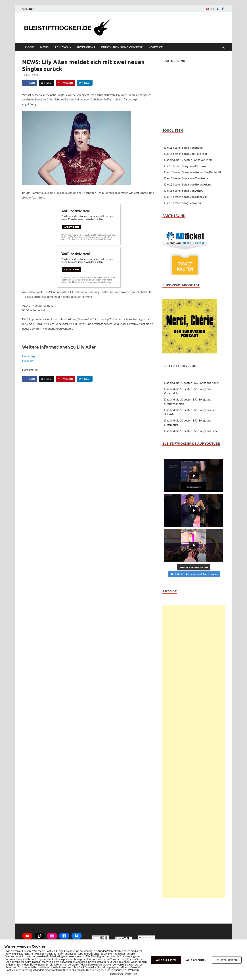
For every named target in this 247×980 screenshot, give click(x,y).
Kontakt (156, 47)
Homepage (29, 356)
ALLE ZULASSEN (166, 960)
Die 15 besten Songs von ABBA (184, 190)
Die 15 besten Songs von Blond (183, 147)
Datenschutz (117, 974)
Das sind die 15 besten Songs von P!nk (188, 160)
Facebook (28, 360)
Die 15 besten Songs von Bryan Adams (188, 184)
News (44, 47)
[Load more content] (194, 567)
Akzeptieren (71, 227)
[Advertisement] (194, 752)
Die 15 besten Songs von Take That (186, 154)
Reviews (61, 47)
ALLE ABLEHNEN (196, 960)
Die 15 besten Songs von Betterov (185, 166)
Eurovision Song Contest (122, 47)
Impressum (131, 974)
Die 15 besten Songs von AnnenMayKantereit (193, 172)
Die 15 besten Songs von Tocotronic (186, 178)
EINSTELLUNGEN (227, 960)
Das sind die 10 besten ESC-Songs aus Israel (191, 431)
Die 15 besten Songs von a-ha (183, 203)
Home (30, 47)
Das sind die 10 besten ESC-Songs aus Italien (192, 383)
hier (109, 239)
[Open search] (223, 47)
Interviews (86, 47)
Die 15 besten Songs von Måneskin (186, 197)
